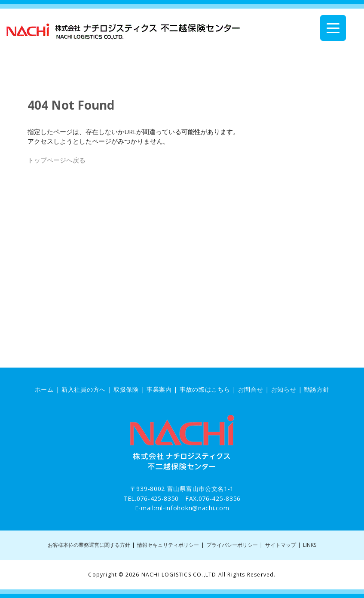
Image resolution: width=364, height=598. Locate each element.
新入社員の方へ (84, 389)
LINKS (310, 545)
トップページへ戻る (57, 160)
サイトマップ (281, 545)
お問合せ (251, 389)
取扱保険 (126, 389)
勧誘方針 (317, 389)
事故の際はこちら (205, 389)
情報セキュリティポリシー (168, 545)
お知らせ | (288, 389)
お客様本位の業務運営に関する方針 (89, 545)
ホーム (44, 389)
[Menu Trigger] (333, 28)
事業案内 (159, 389)
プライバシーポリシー (232, 545)
